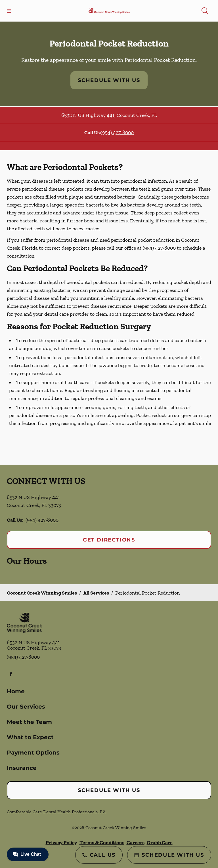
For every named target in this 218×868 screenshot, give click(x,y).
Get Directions (109, 540)
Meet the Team (29, 722)
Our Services (26, 707)
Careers (136, 842)
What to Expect (30, 737)
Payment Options (33, 753)
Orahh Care (160, 842)
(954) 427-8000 (117, 132)
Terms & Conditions (102, 842)
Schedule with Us (109, 80)
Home (16, 691)
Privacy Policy (61, 842)
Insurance (22, 768)
